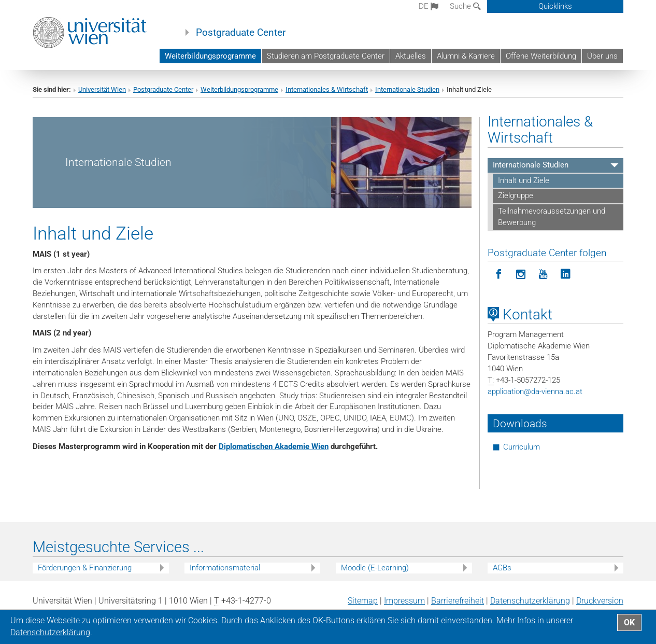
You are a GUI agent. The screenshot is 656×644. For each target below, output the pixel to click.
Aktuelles (411, 56)
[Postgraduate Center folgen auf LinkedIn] (566, 275)
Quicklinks (555, 6)
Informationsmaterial (225, 568)
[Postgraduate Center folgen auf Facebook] (499, 275)
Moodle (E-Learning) (375, 568)
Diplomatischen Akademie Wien (274, 446)
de (429, 6)
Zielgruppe (516, 195)
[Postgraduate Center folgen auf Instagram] (521, 275)
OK (629, 622)
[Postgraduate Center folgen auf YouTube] (543, 275)
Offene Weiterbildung (541, 56)
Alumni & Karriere (466, 56)
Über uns (602, 56)
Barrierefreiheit (458, 601)
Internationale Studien (407, 89)
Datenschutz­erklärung (530, 601)
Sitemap (363, 601)
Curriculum (522, 447)
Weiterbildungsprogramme (210, 56)
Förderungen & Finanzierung (85, 568)
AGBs (502, 568)
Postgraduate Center (241, 33)
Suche (465, 6)
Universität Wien (102, 89)
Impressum (404, 601)
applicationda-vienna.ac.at (535, 391)
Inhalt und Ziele (524, 180)
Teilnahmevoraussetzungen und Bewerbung (552, 217)
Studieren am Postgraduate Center (326, 56)
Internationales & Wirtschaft (327, 89)
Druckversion (600, 601)
